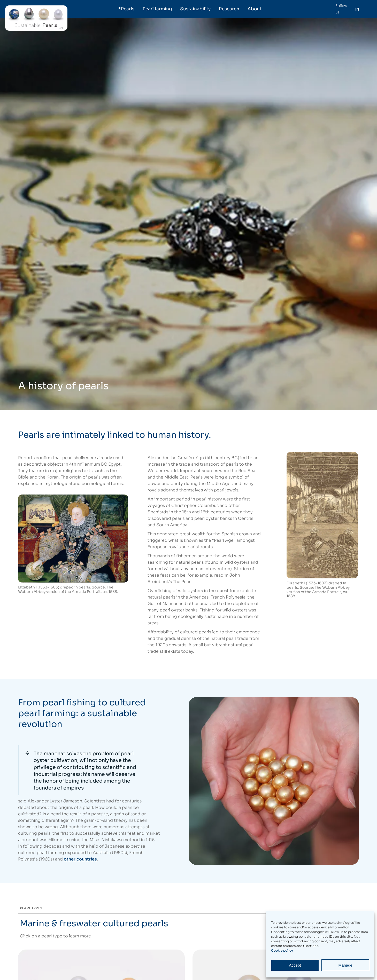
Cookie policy (282, 950)
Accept (295, 965)
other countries (80, 859)
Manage (345, 965)
